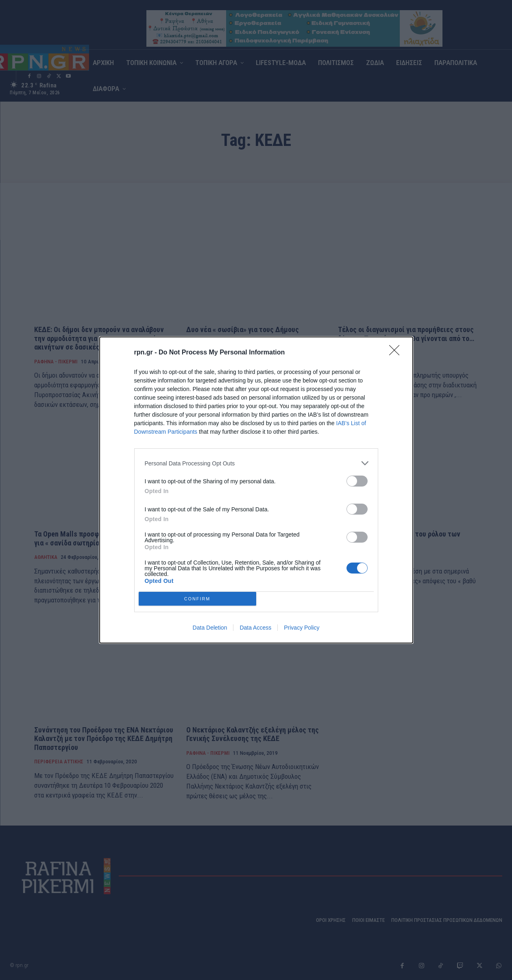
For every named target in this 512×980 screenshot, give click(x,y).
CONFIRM (197, 599)
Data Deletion (210, 628)
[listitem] (256, 463)
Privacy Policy (302, 628)
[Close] (397, 353)
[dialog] (256, 490)
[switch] (357, 481)
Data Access (255, 628)
